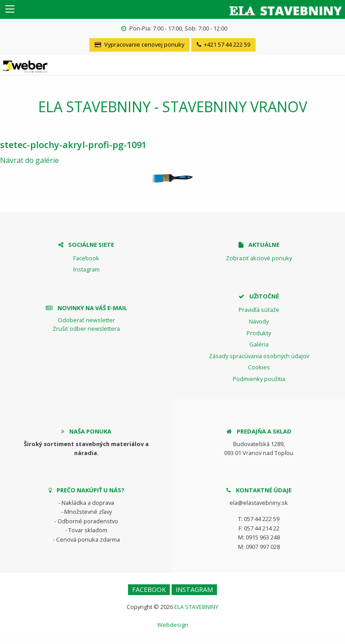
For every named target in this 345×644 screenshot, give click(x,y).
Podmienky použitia (259, 379)
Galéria (259, 344)
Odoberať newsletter (86, 320)
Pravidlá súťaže (259, 310)
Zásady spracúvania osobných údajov (259, 356)
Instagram (86, 269)
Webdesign (173, 625)
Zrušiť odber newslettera (86, 329)
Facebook (86, 258)
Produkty (259, 333)
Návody (259, 321)
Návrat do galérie (29, 160)
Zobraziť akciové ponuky (259, 258)
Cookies (259, 367)
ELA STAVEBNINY (196, 607)
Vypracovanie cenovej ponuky (139, 44)
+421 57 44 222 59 (223, 44)
